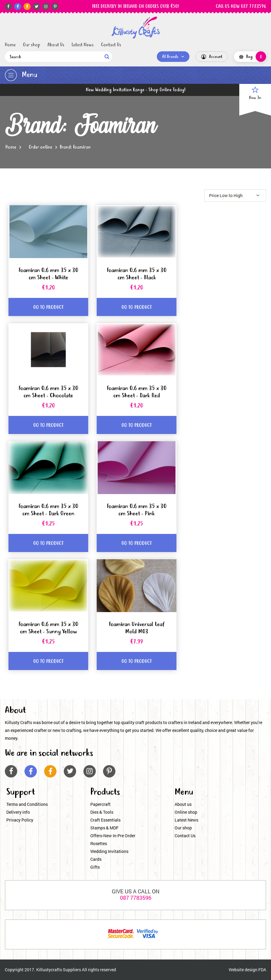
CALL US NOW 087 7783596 (241, 7)
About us (183, 804)
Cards (96, 859)
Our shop (32, 45)
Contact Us (111, 45)
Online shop (186, 812)
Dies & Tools (102, 812)
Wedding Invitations (109, 851)
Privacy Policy (20, 820)
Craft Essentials (105, 820)
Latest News (83, 45)
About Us (56, 45)
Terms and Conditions (27, 804)
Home (10, 45)
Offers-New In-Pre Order (113, 836)
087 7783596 (136, 898)
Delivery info (18, 812)
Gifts (95, 867)
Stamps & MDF (104, 828)
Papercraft (100, 804)
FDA (262, 970)
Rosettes (99, 843)
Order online (40, 147)
